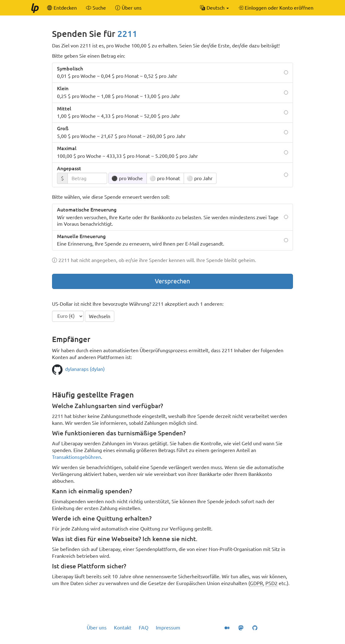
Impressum (168, 628)
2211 (127, 34)
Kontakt (123, 628)
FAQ (144, 628)
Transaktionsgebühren (76, 457)
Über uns (97, 628)
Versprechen (172, 281)
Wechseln (100, 316)
